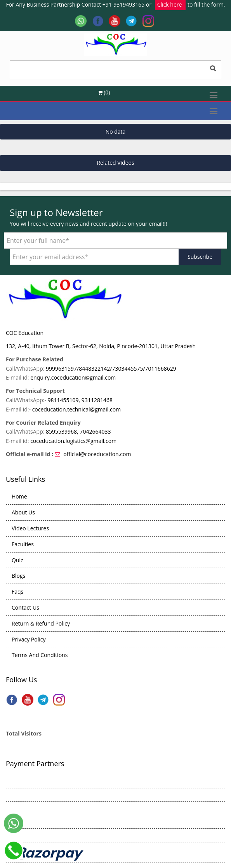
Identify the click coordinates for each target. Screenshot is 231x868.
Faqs (17, 592)
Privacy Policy (29, 639)
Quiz (17, 560)
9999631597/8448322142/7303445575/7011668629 (111, 369)
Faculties (23, 544)
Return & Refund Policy (41, 623)
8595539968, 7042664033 (78, 431)
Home (19, 496)
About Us (23, 512)
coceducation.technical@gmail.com (77, 409)
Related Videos (115, 163)
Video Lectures (30, 528)
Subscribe (200, 257)
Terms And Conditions (40, 655)
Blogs (18, 576)
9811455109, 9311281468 (80, 400)
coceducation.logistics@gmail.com (73, 441)
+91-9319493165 (124, 4)
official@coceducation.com (97, 454)
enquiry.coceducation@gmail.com (73, 377)
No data (116, 132)
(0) (104, 92)
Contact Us (25, 607)
